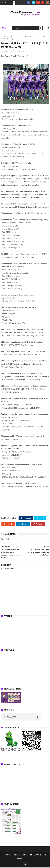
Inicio (4, 28)
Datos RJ (12, 37)
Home (3, 37)
